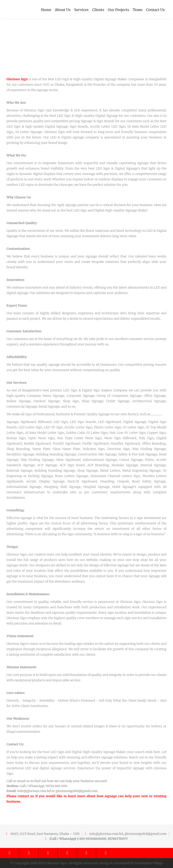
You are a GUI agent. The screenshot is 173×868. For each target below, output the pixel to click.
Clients (98, 10)
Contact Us (155, 10)
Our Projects (119, 10)
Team (138, 10)
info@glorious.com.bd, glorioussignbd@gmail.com (128, 834)
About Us (63, 10)
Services (81, 10)
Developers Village (149, 863)
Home (46, 10)
